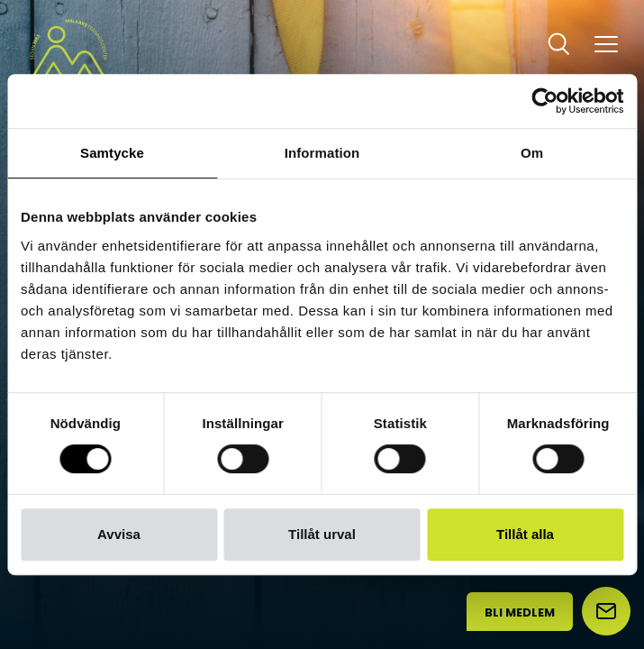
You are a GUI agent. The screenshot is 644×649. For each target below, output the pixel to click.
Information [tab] (322, 153)
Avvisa (119, 534)
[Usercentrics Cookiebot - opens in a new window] (544, 101)
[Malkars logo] (68, 56)
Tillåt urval (322, 534)
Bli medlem (520, 612)
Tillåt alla (525, 534)
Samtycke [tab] (112, 153)
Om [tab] (532, 153)
